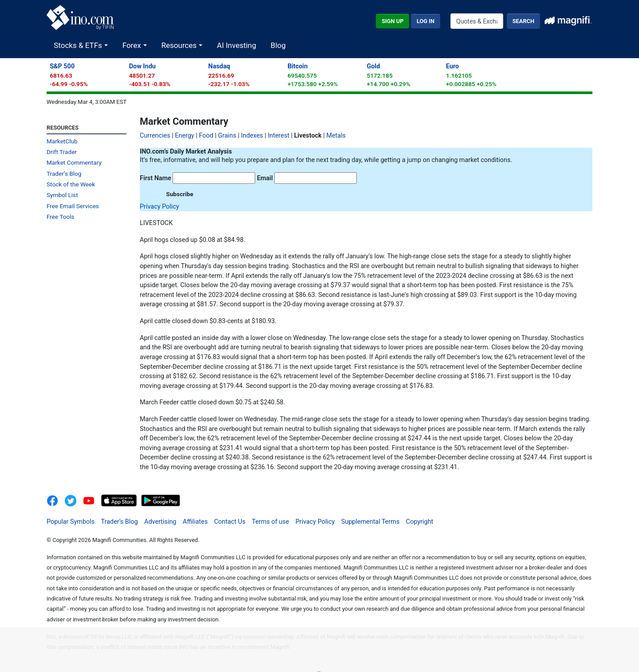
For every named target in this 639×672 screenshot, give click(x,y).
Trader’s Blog (64, 174)
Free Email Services (73, 206)
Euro (452, 66)
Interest (278, 136)
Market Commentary (74, 162)
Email (265, 178)
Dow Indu (142, 66)
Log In (426, 21)
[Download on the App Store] (120, 500)
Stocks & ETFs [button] (79, 45)
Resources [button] (180, 45)
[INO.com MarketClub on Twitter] (74, 500)
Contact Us (230, 522)
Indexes (252, 136)
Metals (336, 136)
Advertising (160, 522)
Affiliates (195, 522)
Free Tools (61, 217)
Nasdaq (219, 66)
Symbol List (62, 195)
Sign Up (392, 21)
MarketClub (62, 141)
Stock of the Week (71, 184)
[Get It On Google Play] (161, 500)
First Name (156, 178)
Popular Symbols (71, 522)
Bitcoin (298, 66)
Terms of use (271, 522)
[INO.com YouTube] (92, 500)
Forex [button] (133, 45)
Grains (227, 136)
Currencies (155, 136)
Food (206, 136)
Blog (278, 45)
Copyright (420, 522)
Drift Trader (62, 152)
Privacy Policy (160, 207)
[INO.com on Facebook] (55, 500)
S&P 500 (62, 66)
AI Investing (237, 45)
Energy (184, 136)
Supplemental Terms (371, 522)
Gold (373, 66)
